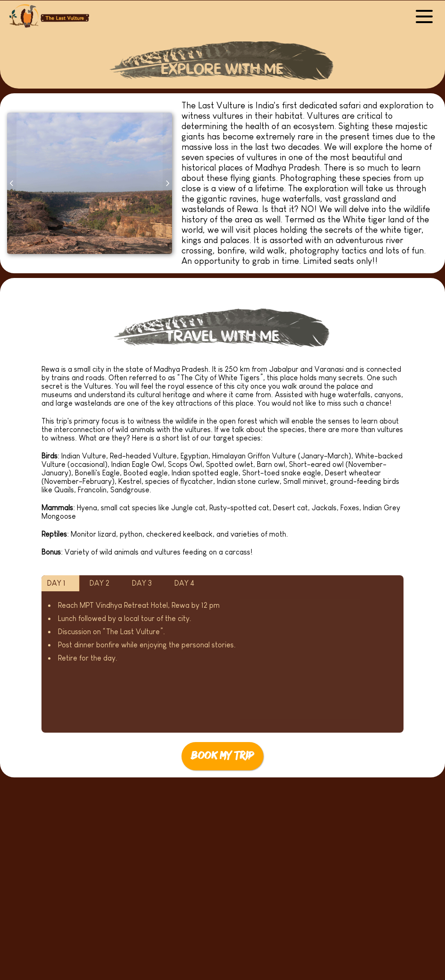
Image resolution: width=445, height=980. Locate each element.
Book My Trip (222, 756)
